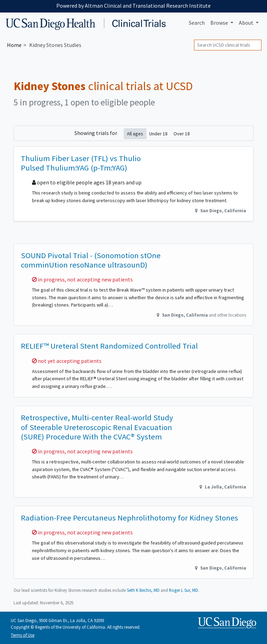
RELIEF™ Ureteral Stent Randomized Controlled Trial (109, 346)
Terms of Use (23, 635)
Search (197, 23)
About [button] (247, 23)
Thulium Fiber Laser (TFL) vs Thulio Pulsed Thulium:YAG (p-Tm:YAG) (81, 163)
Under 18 (158, 133)
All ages (135, 133)
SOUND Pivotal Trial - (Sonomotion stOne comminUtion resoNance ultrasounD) (91, 260)
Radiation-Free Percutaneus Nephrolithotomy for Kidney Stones (130, 518)
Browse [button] (220, 23)
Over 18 (182, 133)
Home (14, 45)
